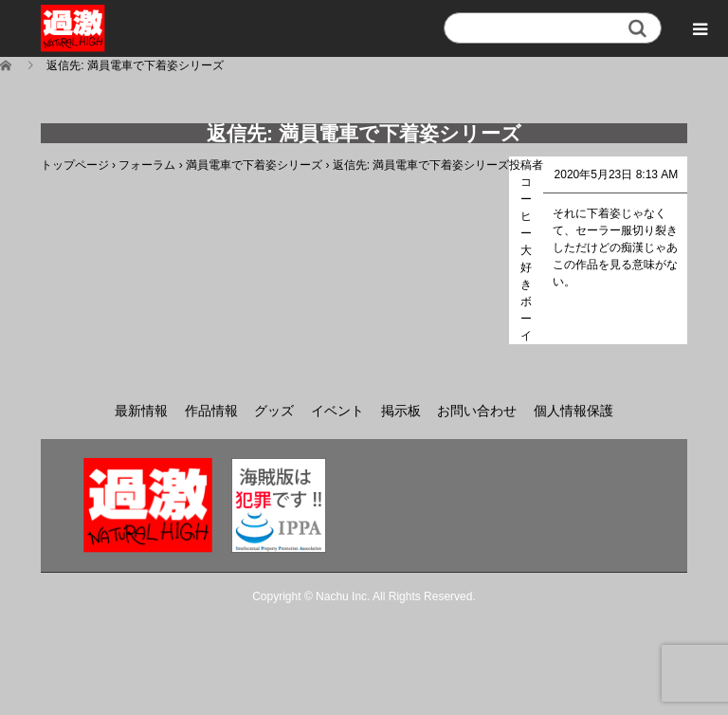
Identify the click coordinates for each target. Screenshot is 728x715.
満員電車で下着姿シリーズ (254, 165)
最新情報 (141, 411)
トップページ (75, 165)
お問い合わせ (477, 411)
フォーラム (147, 165)
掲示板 (401, 411)
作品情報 (211, 411)
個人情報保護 (573, 411)
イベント (337, 411)
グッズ (274, 411)
